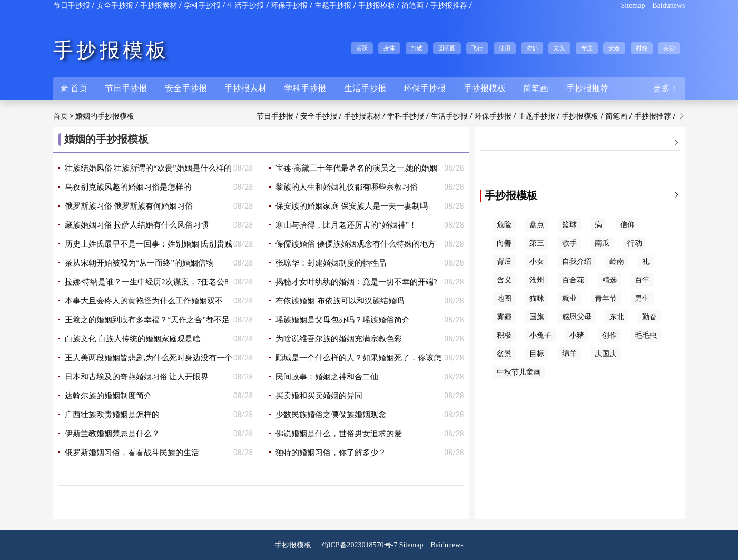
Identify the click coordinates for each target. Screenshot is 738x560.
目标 (537, 354)
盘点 (537, 225)
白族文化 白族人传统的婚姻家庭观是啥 (133, 339)
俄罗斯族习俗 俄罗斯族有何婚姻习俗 (129, 206)
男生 (642, 298)
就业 (569, 298)
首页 (74, 88)
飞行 (477, 48)
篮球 (569, 225)
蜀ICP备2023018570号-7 (359, 545)
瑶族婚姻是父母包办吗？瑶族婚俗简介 (343, 320)
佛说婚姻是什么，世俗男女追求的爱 (339, 434)
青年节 (606, 298)
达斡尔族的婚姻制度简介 (108, 396)
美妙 (669, 48)
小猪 (577, 335)
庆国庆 (606, 354)
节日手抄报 (72, 6)
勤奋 (650, 317)
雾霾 (504, 317)
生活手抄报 (245, 6)
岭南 (617, 262)
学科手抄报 (202, 6)
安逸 (614, 48)
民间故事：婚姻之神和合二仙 (327, 377)
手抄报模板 (377, 6)
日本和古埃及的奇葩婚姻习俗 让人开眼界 (137, 377)
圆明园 (447, 48)
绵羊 (569, 354)
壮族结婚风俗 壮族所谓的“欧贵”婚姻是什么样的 (148, 168)
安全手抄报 (115, 6)
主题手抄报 (333, 6)
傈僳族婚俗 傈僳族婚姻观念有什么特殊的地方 (356, 244)
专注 (587, 48)
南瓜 (602, 243)
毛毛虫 (646, 335)
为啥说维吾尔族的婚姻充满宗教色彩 (339, 339)
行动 (635, 243)
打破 (417, 48)
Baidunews (668, 6)
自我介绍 (577, 262)
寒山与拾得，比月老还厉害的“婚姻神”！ (346, 225)
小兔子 (540, 335)
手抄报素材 (159, 6)
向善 (504, 243)
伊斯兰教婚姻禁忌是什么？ (112, 434)
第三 (537, 243)
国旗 (537, 317)
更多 (665, 88)
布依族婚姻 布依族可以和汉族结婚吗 (340, 301)
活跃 (362, 48)
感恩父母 (577, 317)
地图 (504, 298)
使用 (505, 48)
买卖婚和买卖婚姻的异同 (319, 396)
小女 (537, 262)
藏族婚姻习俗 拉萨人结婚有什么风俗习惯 (137, 225)
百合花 (573, 280)
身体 (389, 48)
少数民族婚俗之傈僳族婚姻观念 (331, 415)
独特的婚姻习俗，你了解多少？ (331, 453)
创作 (609, 335)
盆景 (504, 354)
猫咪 (537, 298)
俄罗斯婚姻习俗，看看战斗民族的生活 (132, 453)
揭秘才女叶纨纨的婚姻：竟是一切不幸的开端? (356, 282)
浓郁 (532, 48)
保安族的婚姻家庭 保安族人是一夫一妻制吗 (352, 206)
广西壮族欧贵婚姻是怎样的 (112, 415)
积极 (504, 335)
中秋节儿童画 (519, 372)
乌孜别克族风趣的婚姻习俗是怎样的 (128, 187)
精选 (609, 280)
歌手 (569, 243)
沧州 (537, 280)
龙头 (559, 48)
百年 (642, 280)
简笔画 (412, 6)
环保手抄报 (289, 6)
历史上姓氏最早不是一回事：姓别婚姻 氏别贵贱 (149, 244)
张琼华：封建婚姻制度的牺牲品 (331, 263)
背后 (504, 262)
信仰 (627, 225)
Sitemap (633, 6)
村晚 (642, 48)
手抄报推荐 (449, 6)
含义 (504, 280)
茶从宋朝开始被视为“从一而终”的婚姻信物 (139, 263)
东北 (617, 317)
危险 (504, 225)
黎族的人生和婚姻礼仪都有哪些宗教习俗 (347, 187)
